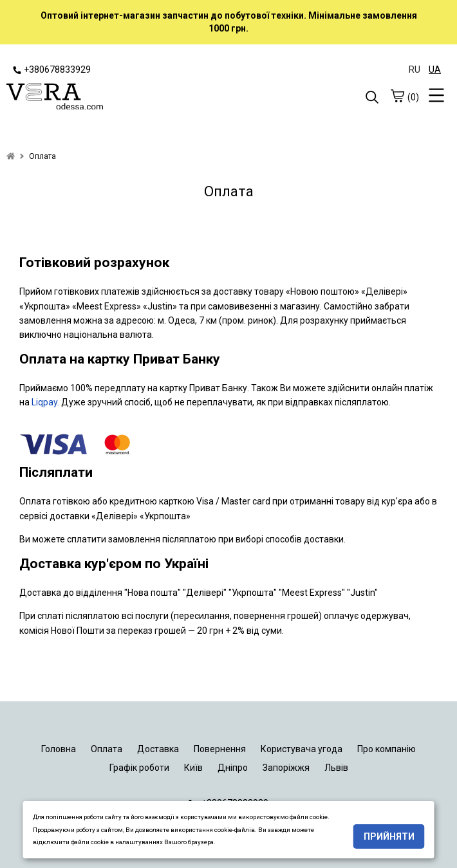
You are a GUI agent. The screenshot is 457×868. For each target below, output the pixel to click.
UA (435, 69)
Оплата (107, 749)
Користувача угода (302, 749)
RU (415, 69)
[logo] (117, 98)
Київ (193, 768)
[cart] (397, 96)
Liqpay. (45, 402)
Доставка (158, 749)
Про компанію (387, 749)
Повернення (220, 749)
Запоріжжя (286, 768)
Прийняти (389, 836)
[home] (11, 156)
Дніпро (233, 768)
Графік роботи (139, 768)
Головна (59, 749)
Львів (336, 768)
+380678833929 (52, 69)
